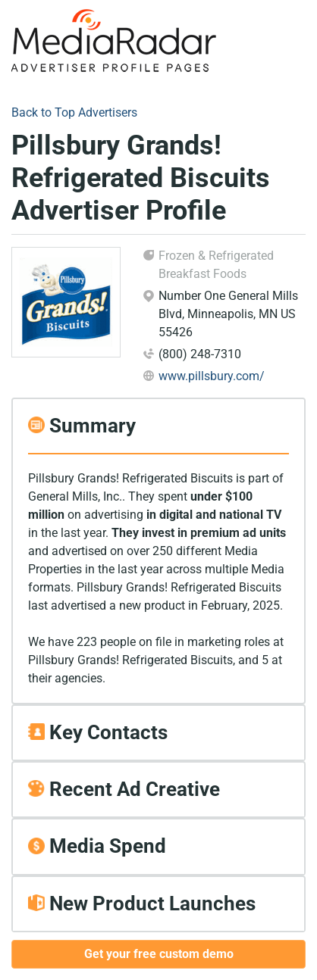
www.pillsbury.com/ (212, 376)
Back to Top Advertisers (74, 112)
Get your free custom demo (159, 954)
